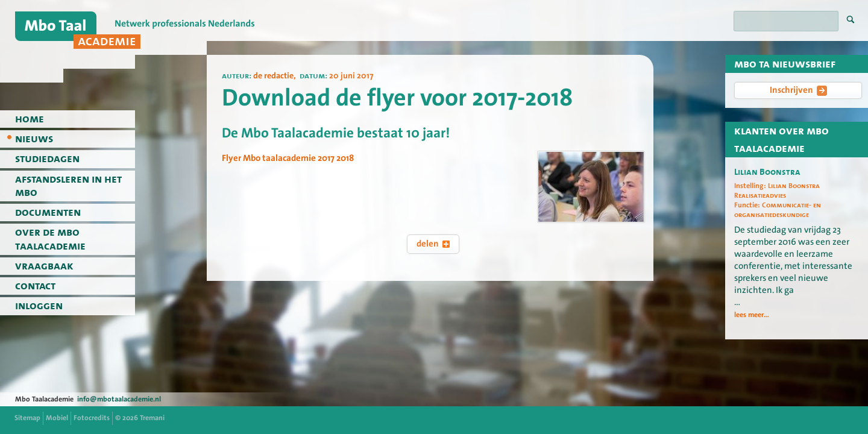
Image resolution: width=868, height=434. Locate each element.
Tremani (152, 418)
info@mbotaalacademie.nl (119, 399)
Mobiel (57, 418)
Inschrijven (798, 90)
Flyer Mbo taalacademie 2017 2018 (288, 158)
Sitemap (27, 418)
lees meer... (752, 315)
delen (433, 244)
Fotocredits (92, 418)
